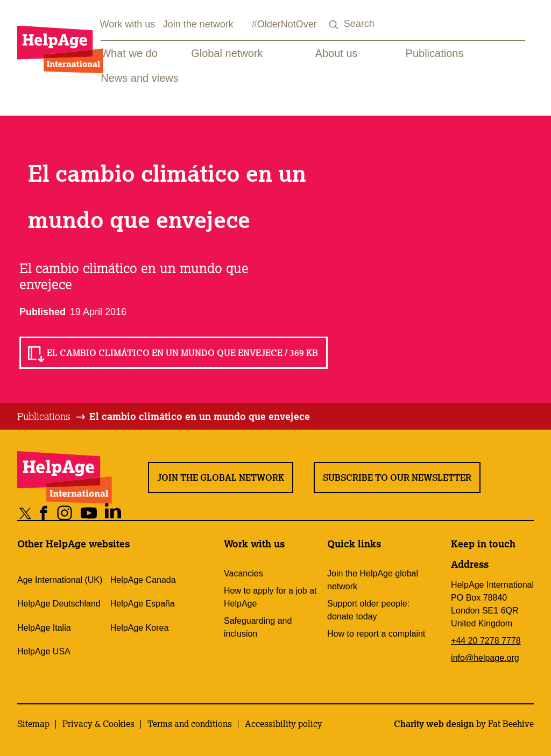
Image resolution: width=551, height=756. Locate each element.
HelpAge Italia (44, 628)
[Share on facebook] (44, 513)
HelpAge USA (44, 651)
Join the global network (221, 477)
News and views (140, 78)
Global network (227, 53)
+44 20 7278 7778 (486, 641)
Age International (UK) (60, 580)
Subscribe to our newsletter (397, 477)
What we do (129, 53)
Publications (435, 53)
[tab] (52, 417)
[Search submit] (334, 25)
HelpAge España (143, 604)
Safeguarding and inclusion (258, 627)
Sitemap (33, 724)
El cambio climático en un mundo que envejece (200, 416)
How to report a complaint (376, 634)
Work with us (128, 24)
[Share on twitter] (26, 513)
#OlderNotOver (284, 24)
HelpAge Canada (143, 580)
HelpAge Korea (140, 628)
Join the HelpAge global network (373, 580)
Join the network (198, 24)
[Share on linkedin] (113, 513)
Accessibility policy (284, 724)
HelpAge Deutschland (59, 604)
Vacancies (243, 573)
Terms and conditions (190, 724)
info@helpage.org (485, 658)
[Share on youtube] (89, 513)
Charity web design (434, 724)
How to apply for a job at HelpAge (270, 597)
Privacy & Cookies (98, 724)
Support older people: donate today (368, 610)
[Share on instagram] (65, 513)
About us (337, 53)
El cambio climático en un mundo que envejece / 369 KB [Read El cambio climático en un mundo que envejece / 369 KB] (182, 353)
